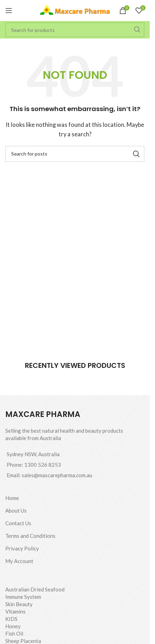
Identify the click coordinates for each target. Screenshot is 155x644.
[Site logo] (75, 10)
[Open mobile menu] (9, 11)
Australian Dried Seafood (35, 589)
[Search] (75, 30)
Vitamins (15, 611)
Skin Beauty (19, 604)
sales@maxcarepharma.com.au (57, 475)
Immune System (23, 597)
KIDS (11, 619)
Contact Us (18, 523)
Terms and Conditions (30, 536)
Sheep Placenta (23, 641)
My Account (19, 561)
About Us (16, 511)
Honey (13, 626)
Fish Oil (14, 633)
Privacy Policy (22, 548)
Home (12, 498)
